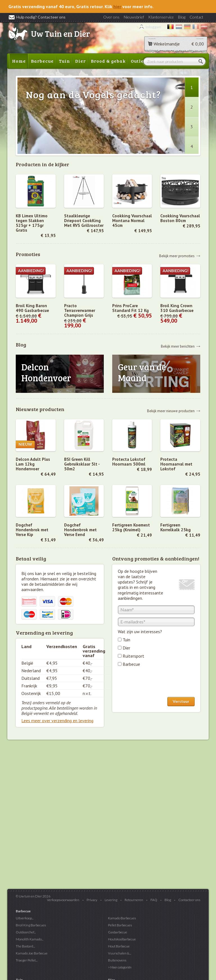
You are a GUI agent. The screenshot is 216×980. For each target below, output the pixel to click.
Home (19, 61)
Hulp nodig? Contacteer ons (37, 17)
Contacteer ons (189, 900)
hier (117, 6)
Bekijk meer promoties (177, 256)
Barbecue (42, 61)
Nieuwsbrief (134, 17)
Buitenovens (117, 960)
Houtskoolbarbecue (122, 939)
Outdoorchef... (26, 932)
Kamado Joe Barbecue (32, 953)
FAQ (154, 900)
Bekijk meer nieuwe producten (171, 411)
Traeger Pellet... (27, 960)
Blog (182, 17)
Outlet (138, 61)
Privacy (92, 900)
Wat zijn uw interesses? (140, 632)
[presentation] (161, 683)
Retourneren (134, 900)
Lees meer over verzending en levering (57, 721)
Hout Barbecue (119, 946)
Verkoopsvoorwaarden (63, 900)
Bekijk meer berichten (178, 346)
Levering (111, 900)
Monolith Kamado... (30, 939)
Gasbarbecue (118, 932)
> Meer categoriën (120, 967)
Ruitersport (133, 656)
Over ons (111, 17)
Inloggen (153, 27)
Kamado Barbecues (122, 918)
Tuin (64, 61)
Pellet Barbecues (120, 925)
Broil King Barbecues (31, 925)
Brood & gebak (108, 61)
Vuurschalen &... (120, 953)
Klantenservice (161, 17)
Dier (80, 61)
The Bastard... (25, 946)
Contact (196, 17)
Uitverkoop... (25, 918)
